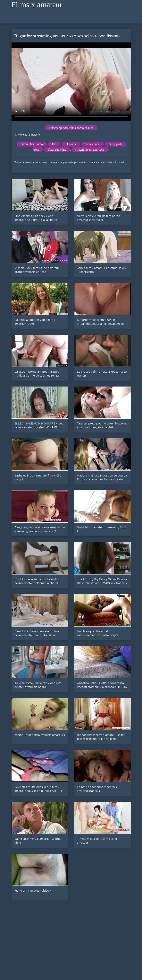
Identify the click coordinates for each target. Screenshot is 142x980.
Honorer (71, 144)
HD (54, 144)
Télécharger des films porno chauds (71, 128)
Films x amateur (37, 5)
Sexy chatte (93, 144)
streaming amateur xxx (90, 150)
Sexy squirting (57, 150)
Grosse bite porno (32, 144)
